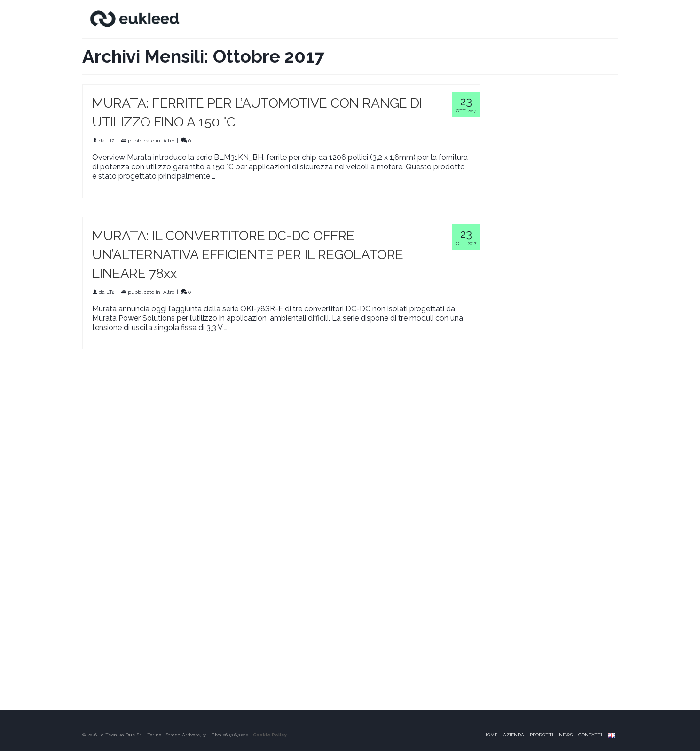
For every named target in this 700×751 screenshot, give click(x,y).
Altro (169, 141)
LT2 (110, 141)
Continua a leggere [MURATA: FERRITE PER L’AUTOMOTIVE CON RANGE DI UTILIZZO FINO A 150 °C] (250, 176)
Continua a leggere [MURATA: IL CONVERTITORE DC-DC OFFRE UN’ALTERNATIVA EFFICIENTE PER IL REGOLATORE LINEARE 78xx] (262, 328)
